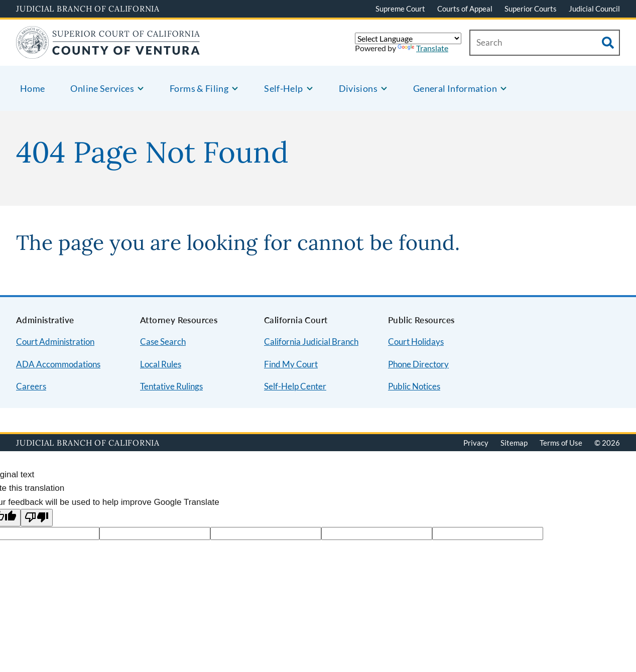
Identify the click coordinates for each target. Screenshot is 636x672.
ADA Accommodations (58, 364)
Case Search (163, 342)
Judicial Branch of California (88, 9)
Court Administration (55, 342)
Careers (31, 386)
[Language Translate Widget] (408, 38)
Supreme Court (400, 9)
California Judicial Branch (311, 342)
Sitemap (514, 443)
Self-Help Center (295, 386)
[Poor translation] (37, 518)
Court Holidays (416, 342)
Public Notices (414, 386)
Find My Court (291, 364)
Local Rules (161, 364)
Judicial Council (594, 9)
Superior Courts (531, 9)
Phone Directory (418, 364)
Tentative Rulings (171, 386)
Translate (423, 48)
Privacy (476, 443)
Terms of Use (561, 443)
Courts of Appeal (465, 9)
